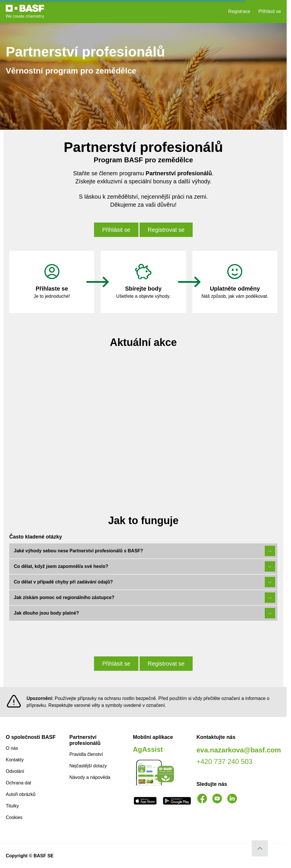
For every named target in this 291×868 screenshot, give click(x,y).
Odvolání (15, 771)
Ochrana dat (18, 783)
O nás (12, 748)
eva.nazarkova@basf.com (239, 750)
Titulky (12, 806)
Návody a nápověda (90, 777)
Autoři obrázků (21, 794)
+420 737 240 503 (224, 761)
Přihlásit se (270, 11)
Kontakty (15, 760)
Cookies (14, 817)
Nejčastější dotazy (88, 766)
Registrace (239, 11)
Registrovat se (166, 230)
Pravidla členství (86, 754)
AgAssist (148, 749)
